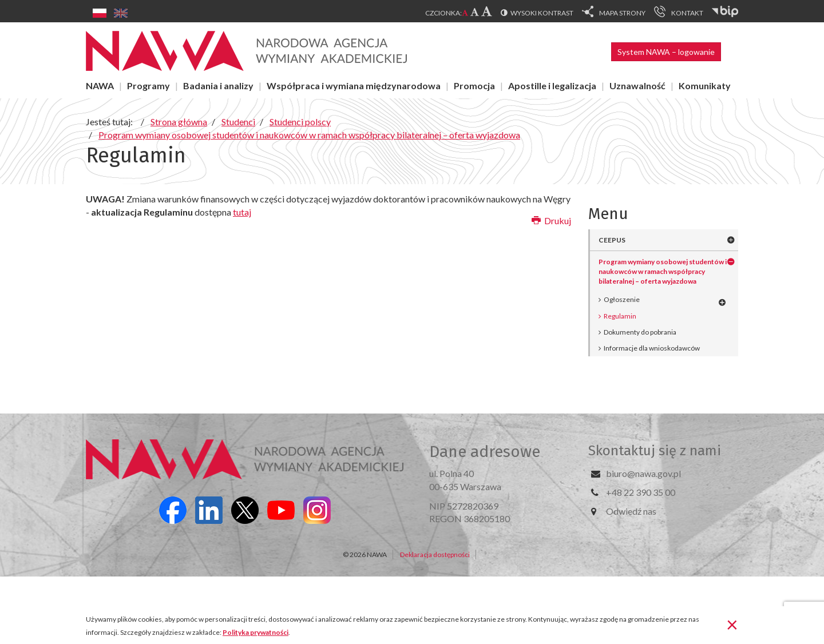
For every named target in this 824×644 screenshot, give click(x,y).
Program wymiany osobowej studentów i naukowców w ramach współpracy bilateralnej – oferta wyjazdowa (663, 271)
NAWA (100, 86)
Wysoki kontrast (542, 13)
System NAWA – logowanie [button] (666, 52)
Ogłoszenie (622, 299)
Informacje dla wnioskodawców (652, 348)
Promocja (474, 86)
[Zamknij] (732, 624)
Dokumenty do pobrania (640, 332)
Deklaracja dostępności (435, 554)
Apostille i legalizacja (552, 86)
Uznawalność (637, 86)
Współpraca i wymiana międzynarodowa (354, 86)
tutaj (242, 212)
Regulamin (620, 316)
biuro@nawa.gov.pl (643, 473)
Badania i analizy (218, 86)
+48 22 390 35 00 (641, 492)
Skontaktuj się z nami (655, 451)
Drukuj (551, 220)
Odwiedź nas (631, 511)
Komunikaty (705, 86)
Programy (148, 86)
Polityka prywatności (255, 632)
